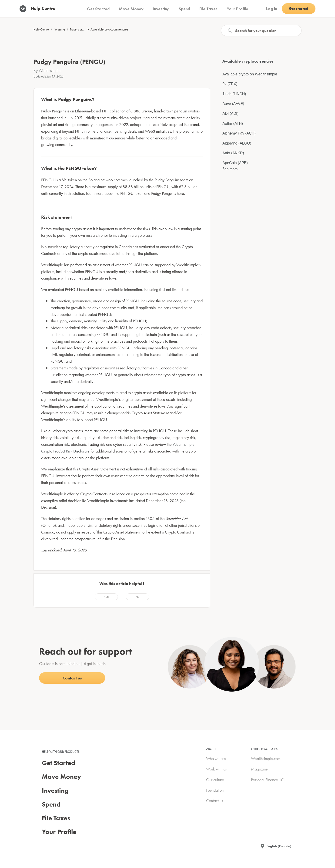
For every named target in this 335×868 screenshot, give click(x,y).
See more (230, 169)
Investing (59, 29)
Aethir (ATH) (233, 123)
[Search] (261, 30)
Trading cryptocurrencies (85, 29)
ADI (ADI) (230, 113)
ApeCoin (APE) (235, 163)
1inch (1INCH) (234, 94)
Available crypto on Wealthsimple (250, 74)
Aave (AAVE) (233, 104)
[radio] (106, 597)
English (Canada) (279, 846)
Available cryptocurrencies (109, 29)
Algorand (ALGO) (237, 143)
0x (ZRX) (230, 84)
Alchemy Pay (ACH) (239, 133)
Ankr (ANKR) (233, 153)
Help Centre (41, 29)
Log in (272, 8)
